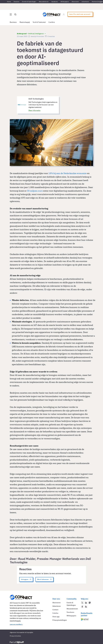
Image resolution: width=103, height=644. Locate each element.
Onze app (56, 617)
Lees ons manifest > (16, 624)
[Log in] (64, 14)
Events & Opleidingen (29, 2)
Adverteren (85, 2)
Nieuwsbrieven (44, 2)
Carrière (52, 22)
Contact (55, 610)
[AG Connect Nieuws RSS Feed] (86, 607)
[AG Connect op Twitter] (82, 603)
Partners (94, 2)
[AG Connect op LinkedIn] (86, 603)
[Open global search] (15, 14)
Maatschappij (25, 22)
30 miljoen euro (35, 191)
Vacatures (55, 2)
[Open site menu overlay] (11, 14)
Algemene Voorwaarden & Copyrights (21, 632)
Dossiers (16, 2)
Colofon (55, 613)
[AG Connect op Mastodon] (90, 603)
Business (13, 22)
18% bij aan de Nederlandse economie (68, 173)
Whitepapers (65, 2)
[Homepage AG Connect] (52, 14)
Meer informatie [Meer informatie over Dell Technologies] (34, 110)
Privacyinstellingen (60, 620)
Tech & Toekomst (39, 22)
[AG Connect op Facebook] (82, 607)
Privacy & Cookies (15, 636)
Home (9, 2)
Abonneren (75, 2)
